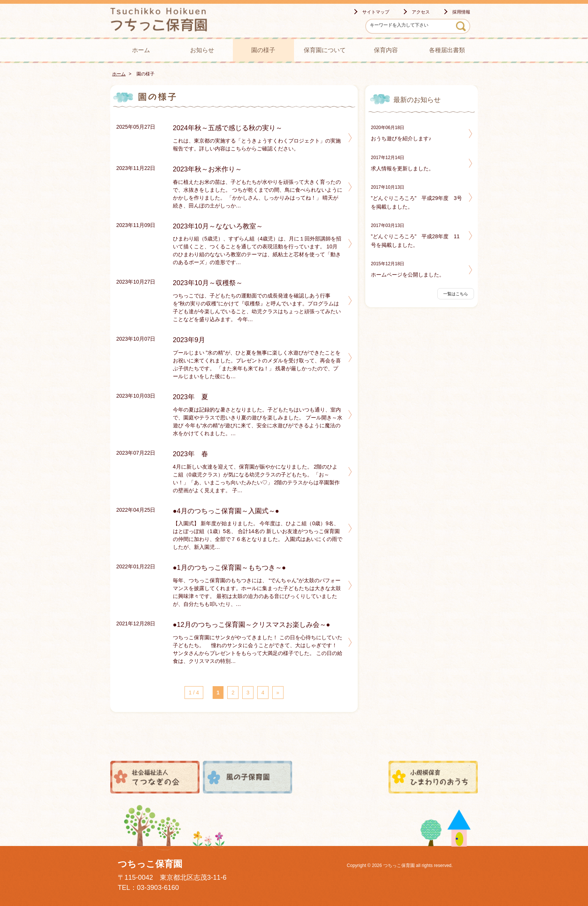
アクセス (421, 12)
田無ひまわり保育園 (340, 777)
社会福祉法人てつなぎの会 (155, 777)
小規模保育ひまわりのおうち (433, 777)
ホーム (141, 50)
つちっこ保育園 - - (166, 20)
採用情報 (461, 12)
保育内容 (386, 50)
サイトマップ (376, 12)
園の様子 (263, 50)
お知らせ (202, 50)
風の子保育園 (247, 777)
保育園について (325, 50)
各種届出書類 (447, 50)
